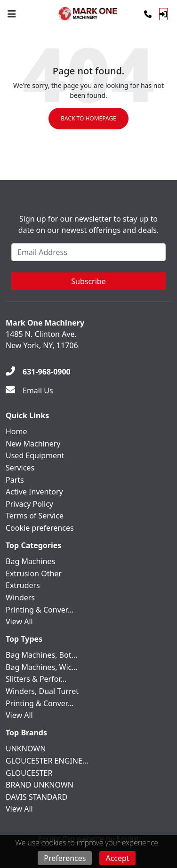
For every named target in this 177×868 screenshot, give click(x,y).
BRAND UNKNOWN (40, 785)
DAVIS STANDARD (36, 797)
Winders (20, 597)
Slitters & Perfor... (36, 679)
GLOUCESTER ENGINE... (47, 761)
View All (19, 621)
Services (20, 468)
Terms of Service (35, 516)
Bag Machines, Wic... (42, 667)
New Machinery (33, 444)
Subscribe (88, 281)
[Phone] (148, 14)
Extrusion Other (34, 573)
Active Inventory (34, 492)
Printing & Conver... (40, 610)
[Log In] (163, 14)
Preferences (65, 858)
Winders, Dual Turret (42, 691)
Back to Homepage (88, 118)
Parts (15, 480)
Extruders (23, 585)
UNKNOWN (26, 749)
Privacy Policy (29, 504)
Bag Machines (30, 561)
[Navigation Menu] (12, 14)
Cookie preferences (40, 528)
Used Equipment (35, 455)
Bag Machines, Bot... (41, 655)
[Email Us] (29, 390)
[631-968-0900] (38, 372)
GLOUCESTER (29, 773)
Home (16, 431)
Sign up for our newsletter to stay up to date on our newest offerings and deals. (88, 224)
